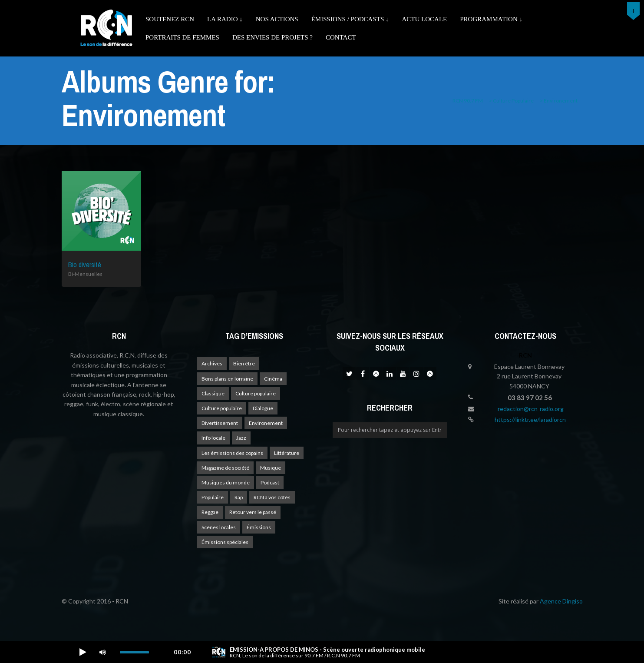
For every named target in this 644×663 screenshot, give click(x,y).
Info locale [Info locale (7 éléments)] (213, 438)
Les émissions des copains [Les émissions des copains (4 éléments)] (232, 453)
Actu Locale (425, 19)
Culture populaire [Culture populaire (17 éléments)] (256, 393)
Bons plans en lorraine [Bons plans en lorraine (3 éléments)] (227, 379)
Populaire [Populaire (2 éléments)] (213, 497)
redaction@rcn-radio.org (531, 409)
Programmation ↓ (491, 19)
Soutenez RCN (170, 19)
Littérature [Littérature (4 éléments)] (287, 453)
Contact (341, 37)
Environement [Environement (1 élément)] (266, 423)
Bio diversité (85, 265)
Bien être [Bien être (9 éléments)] (244, 363)
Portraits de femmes (182, 37)
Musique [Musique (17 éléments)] (271, 468)
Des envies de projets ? (272, 37)
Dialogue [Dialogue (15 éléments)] (263, 408)
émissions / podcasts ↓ (350, 19)
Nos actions (277, 19)
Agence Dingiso (561, 601)
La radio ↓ (225, 19)
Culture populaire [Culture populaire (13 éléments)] (222, 408)
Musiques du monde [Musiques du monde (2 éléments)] (226, 482)
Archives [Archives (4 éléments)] (212, 363)
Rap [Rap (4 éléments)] (239, 497)
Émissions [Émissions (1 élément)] (259, 527)
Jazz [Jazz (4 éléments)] (241, 438)
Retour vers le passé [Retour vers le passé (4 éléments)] (253, 512)
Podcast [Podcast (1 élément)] (270, 482)
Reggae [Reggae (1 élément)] (210, 512)
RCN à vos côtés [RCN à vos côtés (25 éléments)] (272, 497)
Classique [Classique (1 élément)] (213, 393)
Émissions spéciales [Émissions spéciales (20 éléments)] (225, 542)
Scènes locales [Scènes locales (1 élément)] (219, 527)
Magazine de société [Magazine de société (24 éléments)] (225, 468)
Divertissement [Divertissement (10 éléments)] (220, 423)
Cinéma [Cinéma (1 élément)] (273, 379)
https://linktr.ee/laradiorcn (530, 419)
